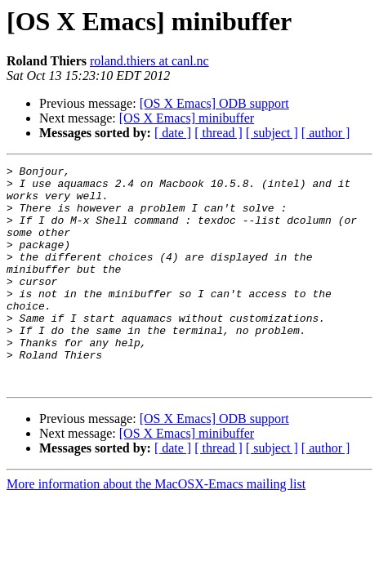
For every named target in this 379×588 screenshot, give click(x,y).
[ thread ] (218, 133)
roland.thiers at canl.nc (149, 61)
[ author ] (326, 133)
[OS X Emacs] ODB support (214, 103)
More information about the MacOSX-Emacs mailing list (156, 528)
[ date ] (173, 133)
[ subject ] (272, 133)
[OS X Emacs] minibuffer (187, 118)
